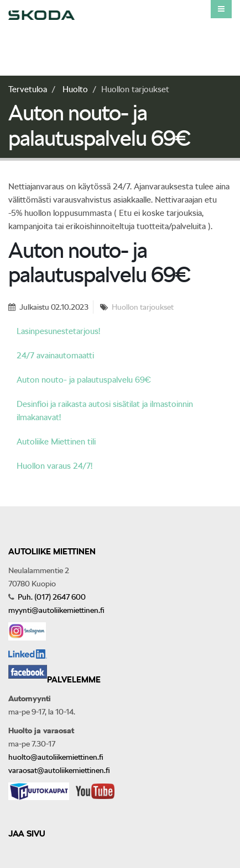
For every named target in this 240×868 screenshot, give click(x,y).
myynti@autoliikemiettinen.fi (56, 610)
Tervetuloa (28, 89)
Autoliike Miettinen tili (56, 442)
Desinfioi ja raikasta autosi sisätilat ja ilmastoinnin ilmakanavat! (105, 411)
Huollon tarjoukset (143, 307)
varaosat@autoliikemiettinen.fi (59, 770)
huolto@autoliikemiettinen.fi (56, 757)
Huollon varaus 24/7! (54, 466)
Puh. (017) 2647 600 (51, 597)
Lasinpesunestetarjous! (58, 331)
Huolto (75, 89)
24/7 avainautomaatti (55, 356)
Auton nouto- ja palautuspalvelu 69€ (84, 380)
